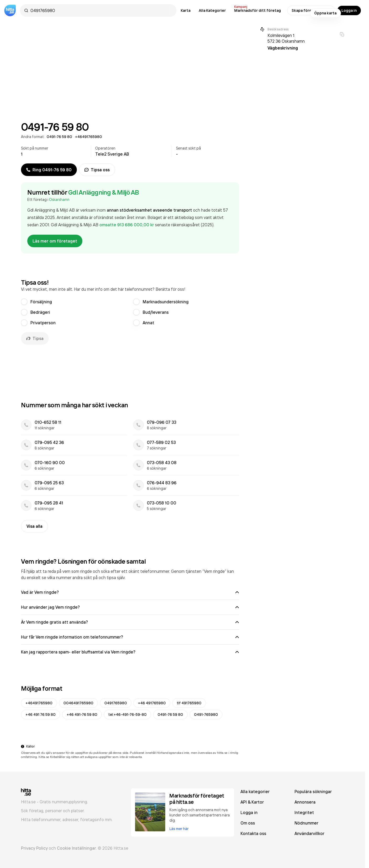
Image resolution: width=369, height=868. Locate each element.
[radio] (24, 302)
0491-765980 (206, 715)
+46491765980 (39, 703)
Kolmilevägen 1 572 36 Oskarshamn (286, 38)
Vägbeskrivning (283, 48)
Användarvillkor (309, 833)
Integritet (304, 812)
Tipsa (35, 338)
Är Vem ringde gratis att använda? (130, 622)
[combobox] (101, 10)
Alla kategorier (255, 792)
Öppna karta (325, 13)
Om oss (248, 823)
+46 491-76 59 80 (82, 715)
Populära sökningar (313, 792)
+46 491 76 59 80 (41, 715)
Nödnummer (306, 823)
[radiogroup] (130, 312)
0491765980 (116, 703)
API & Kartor (252, 802)
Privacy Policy (34, 848)
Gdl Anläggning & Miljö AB (104, 192)
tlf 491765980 (189, 703)
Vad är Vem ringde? (130, 592)
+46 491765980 (152, 703)
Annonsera (305, 802)
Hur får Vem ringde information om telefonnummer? (130, 637)
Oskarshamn (59, 199)
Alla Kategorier (212, 10)
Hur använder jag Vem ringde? (130, 607)
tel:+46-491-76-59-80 (127, 715)
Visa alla (34, 526)
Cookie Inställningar (76, 848)
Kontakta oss (253, 833)
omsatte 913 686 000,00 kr (127, 225)
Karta (186, 10)
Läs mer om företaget (55, 241)
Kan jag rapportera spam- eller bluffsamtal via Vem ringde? (130, 652)
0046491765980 (78, 703)
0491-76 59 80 (170, 715)
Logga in (349, 10)
